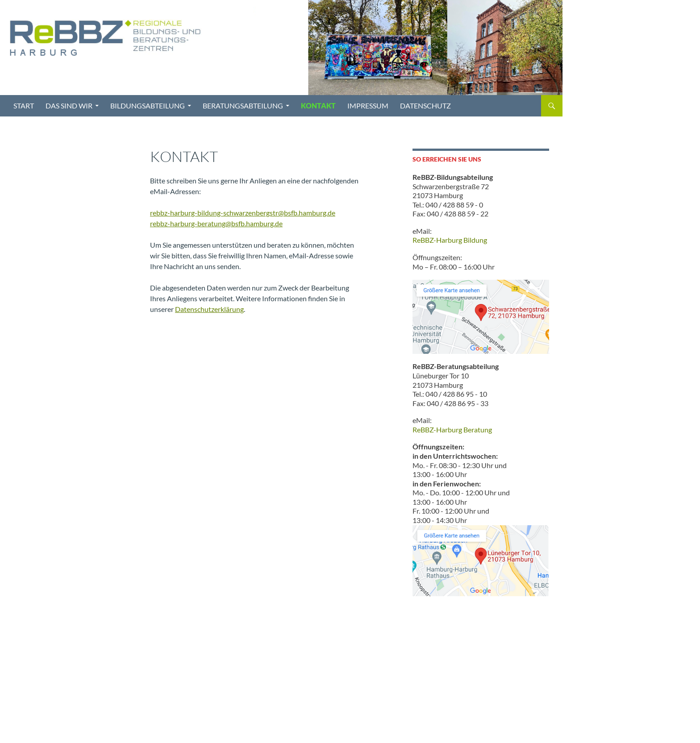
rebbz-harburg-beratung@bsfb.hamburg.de (216, 223)
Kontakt (318, 106)
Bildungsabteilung (148, 106)
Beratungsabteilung (243, 106)
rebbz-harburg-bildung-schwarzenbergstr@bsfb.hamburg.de (243, 213)
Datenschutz (425, 106)
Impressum (368, 106)
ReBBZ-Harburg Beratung (452, 430)
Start (24, 106)
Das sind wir (69, 106)
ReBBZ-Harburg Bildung (450, 240)
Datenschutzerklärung (209, 309)
